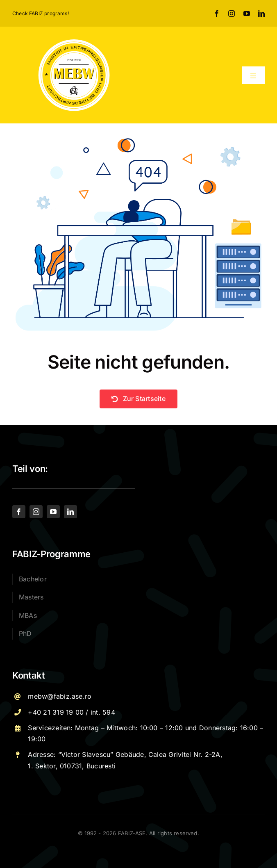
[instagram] (232, 14)
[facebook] (217, 14)
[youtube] (247, 14)
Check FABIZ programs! (41, 13)
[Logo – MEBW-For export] (74, 41)
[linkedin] (261, 14)
